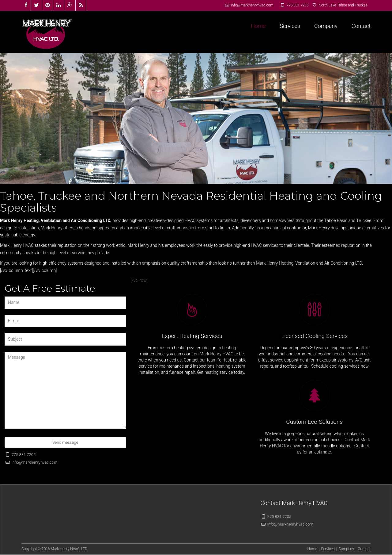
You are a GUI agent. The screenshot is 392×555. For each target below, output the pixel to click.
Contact (361, 26)
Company (326, 26)
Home (258, 26)
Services (290, 26)
